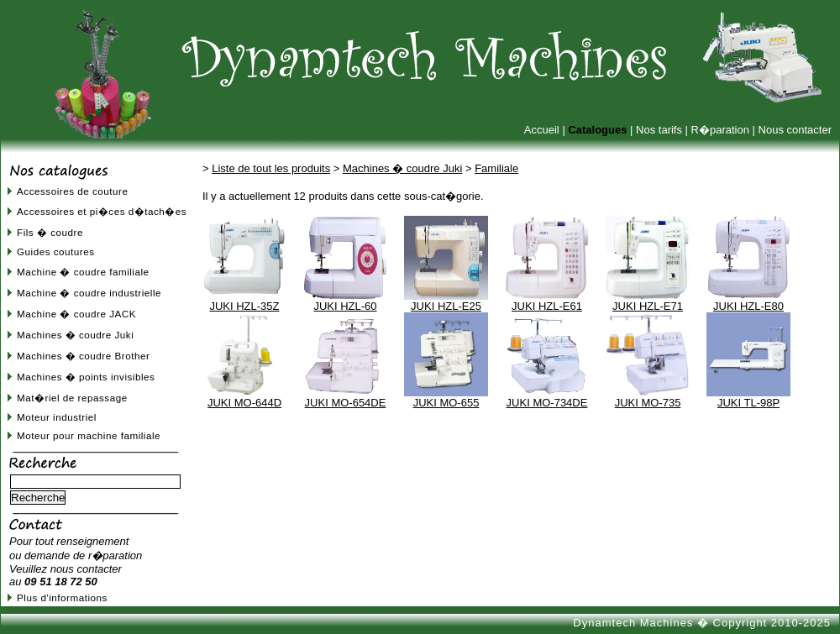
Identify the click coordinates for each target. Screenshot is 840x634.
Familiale (496, 168)
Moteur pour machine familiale (89, 435)
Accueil (542, 130)
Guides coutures (56, 252)
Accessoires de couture (72, 191)
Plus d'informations (62, 597)
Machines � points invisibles (86, 377)
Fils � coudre (50, 232)
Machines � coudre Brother (83, 356)
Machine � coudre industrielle (89, 293)
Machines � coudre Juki (75, 335)
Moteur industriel (57, 417)
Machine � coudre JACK (76, 314)
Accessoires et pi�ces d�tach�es (102, 211)
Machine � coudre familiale (83, 272)
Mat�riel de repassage (72, 398)
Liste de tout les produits (271, 168)
